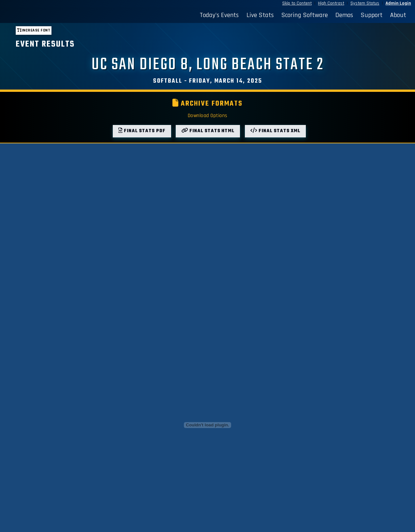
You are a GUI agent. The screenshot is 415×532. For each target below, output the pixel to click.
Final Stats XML (275, 131)
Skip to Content (297, 3)
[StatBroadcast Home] (56, 15)
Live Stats (260, 15)
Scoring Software (305, 15)
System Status (365, 3)
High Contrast (331, 3)
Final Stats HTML (208, 131)
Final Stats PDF (142, 131)
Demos (344, 15)
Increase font (34, 30)
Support (372, 15)
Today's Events (219, 15)
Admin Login (398, 3)
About (398, 15)
